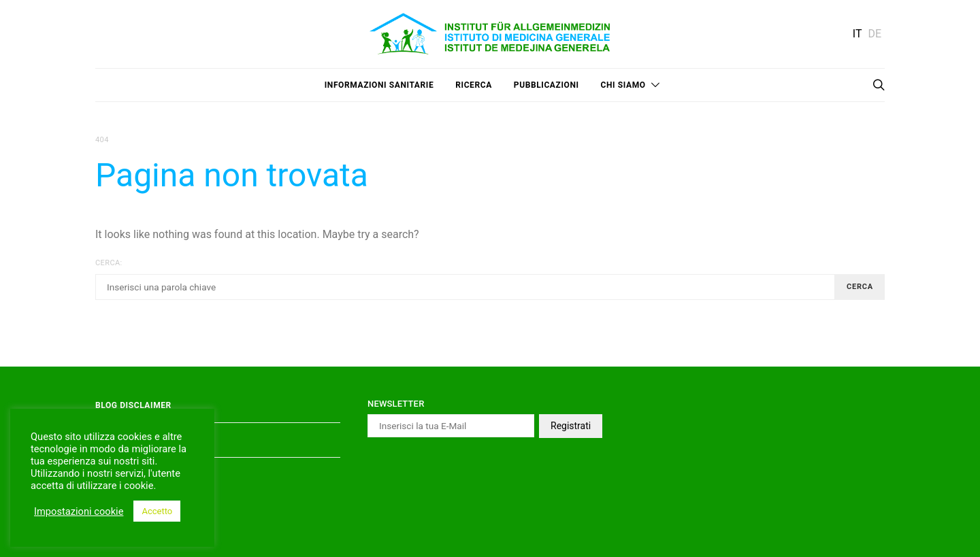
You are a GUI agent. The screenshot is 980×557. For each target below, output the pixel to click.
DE (875, 34)
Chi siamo (623, 85)
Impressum (121, 475)
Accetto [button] (157, 511)
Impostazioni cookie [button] (79, 511)
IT (857, 34)
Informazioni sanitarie (379, 85)
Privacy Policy (130, 440)
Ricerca (474, 85)
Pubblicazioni (546, 85)
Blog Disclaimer (133, 405)
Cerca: (109, 263)
